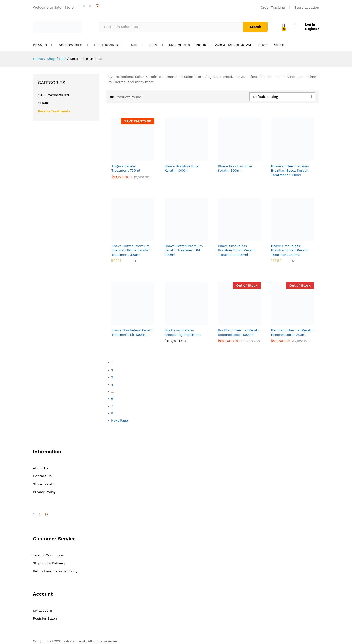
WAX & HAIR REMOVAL (233, 45)
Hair (44, 103)
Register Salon (45, 618)
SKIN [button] (153, 45)
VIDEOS (280, 45)
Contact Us (42, 476)
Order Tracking (273, 7)
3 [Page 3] (112, 377)
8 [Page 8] (112, 413)
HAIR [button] (134, 45)
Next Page (120, 420)
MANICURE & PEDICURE (189, 45)
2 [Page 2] (112, 370)
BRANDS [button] (40, 45)
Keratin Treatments (54, 111)
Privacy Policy (44, 492)
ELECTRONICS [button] (106, 45)
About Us (41, 468)
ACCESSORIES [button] (71, 45)
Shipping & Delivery (49, 563)
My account (43, 610)
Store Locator (44, 484)
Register (312, 29)
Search (255, 27)
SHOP (263, 45)
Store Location (307, 7)
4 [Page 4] (112, 384)
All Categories (55, 95)
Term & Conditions (48, 555)
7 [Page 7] (112, 406)
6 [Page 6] (112, 399)
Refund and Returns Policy (55, 571)
